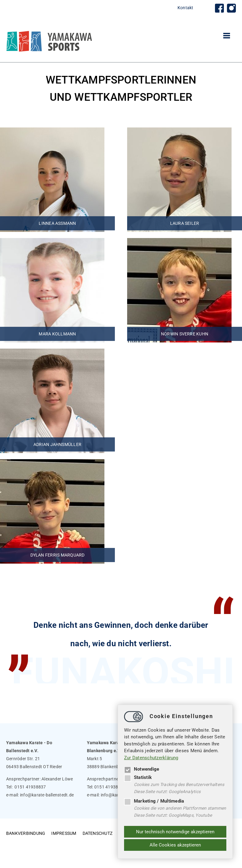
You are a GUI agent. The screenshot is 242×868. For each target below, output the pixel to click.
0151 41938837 (30, 787)
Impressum (64, 833)
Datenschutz (98, 833)
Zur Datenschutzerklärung (151, 758)
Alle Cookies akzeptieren (175, 845)
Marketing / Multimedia (154, 801)
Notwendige (142, 769)
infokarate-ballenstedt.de (47, 795)
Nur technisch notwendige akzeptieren (175, 832)
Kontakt (185, 8)
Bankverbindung (26, 833)
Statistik (138, 777)
